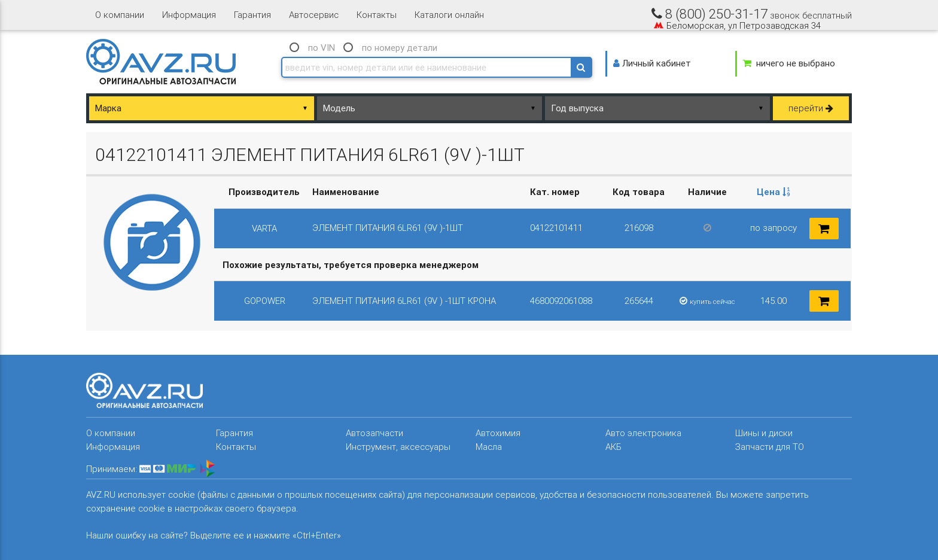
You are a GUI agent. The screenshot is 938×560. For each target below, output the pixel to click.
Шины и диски (764, 433)
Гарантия (252, 15)
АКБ (613, 447)
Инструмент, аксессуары (398, 447)
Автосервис (314, 15)
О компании (120, 15)
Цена (773, 192)
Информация (189, 15)
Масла (489, 447)
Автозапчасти (374, 433)
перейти (811, 108)
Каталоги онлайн (449, 15)
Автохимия (498, 433)
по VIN (322, 48)
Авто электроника (643, 433)
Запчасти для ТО (770, 447)
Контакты (377, 15)
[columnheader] (773, 192)
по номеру (400, 48)
